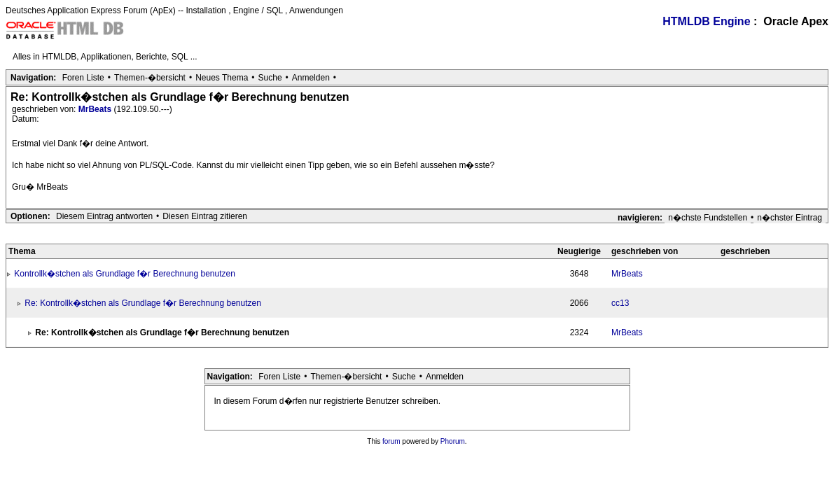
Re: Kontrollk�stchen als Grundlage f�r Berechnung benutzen (143, 303)
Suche (270, 78)
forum (391, 441)
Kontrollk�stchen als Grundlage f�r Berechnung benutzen (125, 274)
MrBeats (96, 109)
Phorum (453, 441)
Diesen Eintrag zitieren (205, 216)
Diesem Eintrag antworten (104, 216)
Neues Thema (222, 78)
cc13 (620, 303)
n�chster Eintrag (790, 218)
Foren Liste (83, 78)
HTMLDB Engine (706, 21)
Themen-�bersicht (150, 78)
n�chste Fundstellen (708, 218)
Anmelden (311, 78)
